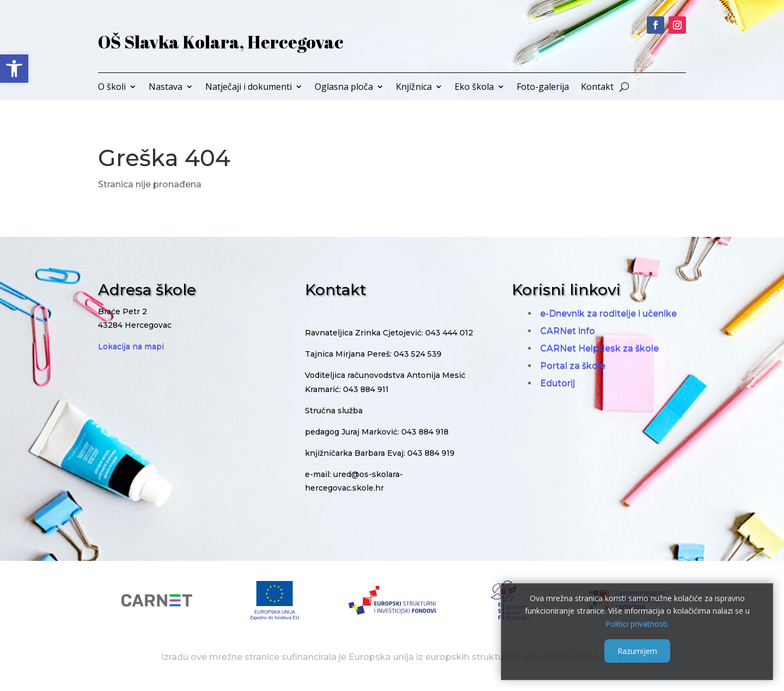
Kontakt (597, 88)
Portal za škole (573, 366)
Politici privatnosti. (637, 624)
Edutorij (558, 383)
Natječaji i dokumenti (249, 88)
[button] (14, 69)
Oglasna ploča (344, 88)
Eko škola (474, 88)
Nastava (166, 88)
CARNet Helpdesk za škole (599, 348)
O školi (112, 88)
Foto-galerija (543, 88)
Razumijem (637, 651)
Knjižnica (414, 88)
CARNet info (568, 331)
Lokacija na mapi (131, 346)
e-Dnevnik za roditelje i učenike (608, 313)
